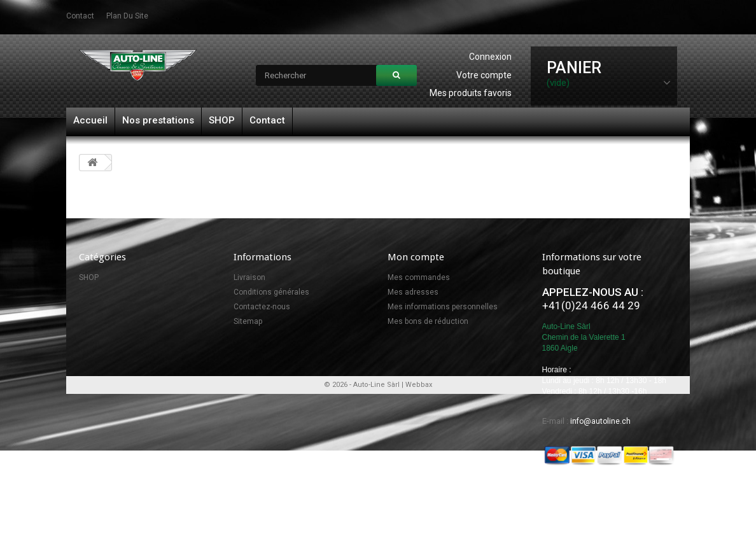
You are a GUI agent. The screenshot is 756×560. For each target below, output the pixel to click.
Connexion (490, 57)
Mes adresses (413, 292)
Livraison (249, 277)
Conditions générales (271, 292)
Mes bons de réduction (428, 321)
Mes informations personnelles (443, 307)
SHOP (222, 120)
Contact (267, 120)
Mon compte (416, 257)
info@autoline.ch (600, 421)
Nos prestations (158, 120)
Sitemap (248, 321)
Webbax (419, 494)
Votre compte (484, 75)
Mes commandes (419, 277)
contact (80, 16)
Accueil (90, 120)
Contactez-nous (262, 307)
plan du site (127, 16)
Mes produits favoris (471, 93)
